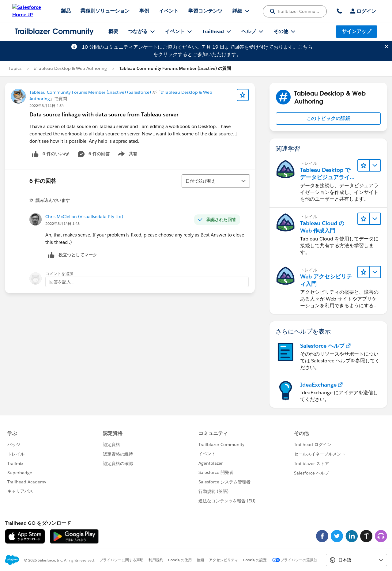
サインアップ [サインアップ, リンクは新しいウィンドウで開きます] (356, 31)
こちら (305, 47)
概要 (113, 31)
